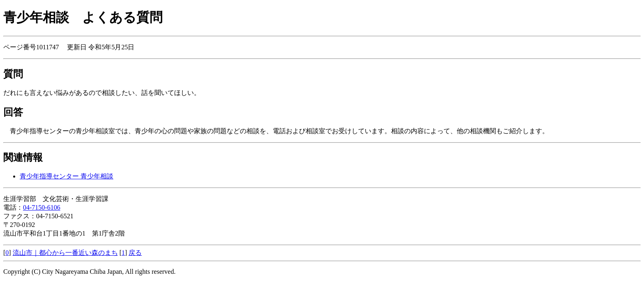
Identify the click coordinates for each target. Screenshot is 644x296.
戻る (135, 253)
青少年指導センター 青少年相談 (67, 176)
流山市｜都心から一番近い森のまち (65, 253)
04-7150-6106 (42, 207)
